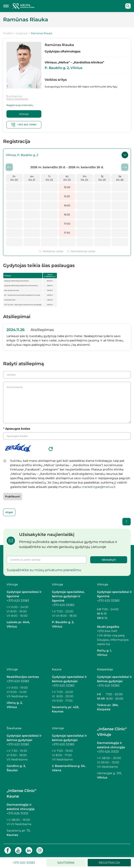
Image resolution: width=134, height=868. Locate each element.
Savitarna (66, 863)
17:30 (67, 233)
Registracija (109, 863)
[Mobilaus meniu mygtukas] (6, 6)
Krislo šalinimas (10, 300)
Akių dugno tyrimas (11, 291)
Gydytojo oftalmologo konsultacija (16, 281)
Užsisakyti (109, 560)
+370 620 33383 (24, 125)
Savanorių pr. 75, (19, 831)
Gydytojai (22, 33)
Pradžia (8, 33)
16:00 (67, 206)
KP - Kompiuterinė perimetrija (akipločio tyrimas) (22, 296)
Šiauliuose (14, 728)
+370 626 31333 (108, 752)
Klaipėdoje (105, 670)
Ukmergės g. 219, (109, 773)
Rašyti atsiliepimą (17, 99)
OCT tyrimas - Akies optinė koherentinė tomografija (23, 305)
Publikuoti (13, 497)
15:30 (67, 196)
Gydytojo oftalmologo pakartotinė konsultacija (21, 286)
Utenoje (58, 728)
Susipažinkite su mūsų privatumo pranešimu (44, 570)
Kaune (57, 670)
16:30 (67, 215)
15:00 (67, 187)
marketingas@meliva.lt (99, 487)
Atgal (9, 513)
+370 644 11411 (107, 631)
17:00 (67, 224)
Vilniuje (24, 114)
